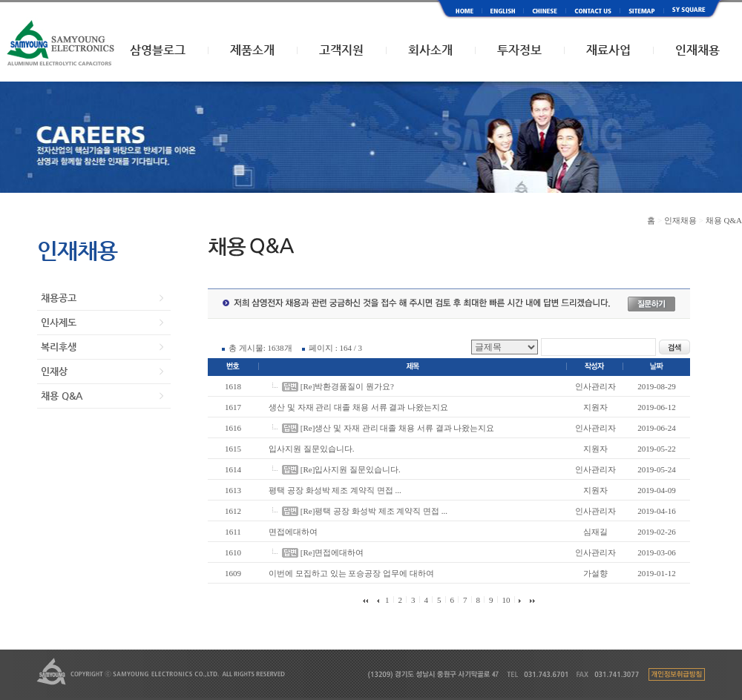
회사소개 (430, 50)
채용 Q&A (62, 396)
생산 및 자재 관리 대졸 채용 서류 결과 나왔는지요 (358, 407)
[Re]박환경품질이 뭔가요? (347, 386)
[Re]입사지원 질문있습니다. (351, 469)
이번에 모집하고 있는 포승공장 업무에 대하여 (351, 573)
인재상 (54, 371)
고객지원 (341, 50)
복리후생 (59, 347)
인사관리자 (595, 386)
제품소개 (252, 50)
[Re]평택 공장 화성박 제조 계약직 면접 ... (374, 511)
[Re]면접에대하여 (332, 552)
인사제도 (59, 322)
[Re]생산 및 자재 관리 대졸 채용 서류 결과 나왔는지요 (398, 428)
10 (506, 600)
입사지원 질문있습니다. (312, 449)
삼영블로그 (158, 50)
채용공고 (59, 298)
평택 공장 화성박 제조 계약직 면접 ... (335, 490)
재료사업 (608, 50)
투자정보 (519, 50)
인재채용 (697, 50)
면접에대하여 (293, 532)
